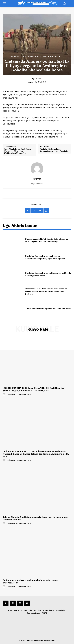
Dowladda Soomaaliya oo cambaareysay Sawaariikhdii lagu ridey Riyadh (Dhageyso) (45, 257)
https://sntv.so (37, 184)
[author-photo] (4, 394)
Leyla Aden (11, 395)
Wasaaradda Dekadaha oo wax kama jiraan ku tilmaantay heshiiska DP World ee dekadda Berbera (46, 291)
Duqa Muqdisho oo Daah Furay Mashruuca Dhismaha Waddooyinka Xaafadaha (17, 151)
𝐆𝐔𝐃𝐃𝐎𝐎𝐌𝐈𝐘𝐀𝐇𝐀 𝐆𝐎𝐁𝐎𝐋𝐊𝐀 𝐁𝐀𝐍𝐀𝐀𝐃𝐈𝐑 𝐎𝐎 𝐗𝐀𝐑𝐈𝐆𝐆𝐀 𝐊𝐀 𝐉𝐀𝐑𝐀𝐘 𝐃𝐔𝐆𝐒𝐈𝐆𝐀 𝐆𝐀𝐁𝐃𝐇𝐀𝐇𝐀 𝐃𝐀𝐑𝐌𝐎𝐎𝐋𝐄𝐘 (33, 389)
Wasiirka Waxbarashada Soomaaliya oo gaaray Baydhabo (54, 150)
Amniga (15, 56)
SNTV (39, 79)
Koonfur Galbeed (53, 56)
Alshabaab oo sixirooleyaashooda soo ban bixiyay (48, 308)
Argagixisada (31, 56)
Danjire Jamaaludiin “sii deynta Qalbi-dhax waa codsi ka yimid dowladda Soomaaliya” (47, 240)
